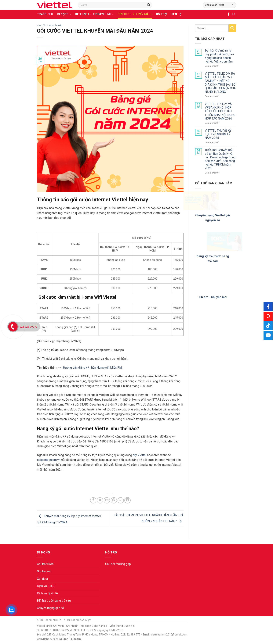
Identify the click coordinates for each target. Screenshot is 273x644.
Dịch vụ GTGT (46, 586)
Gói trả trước (45, 564)
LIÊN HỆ (176, 14)
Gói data (42, 579)
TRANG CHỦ (45, 14)
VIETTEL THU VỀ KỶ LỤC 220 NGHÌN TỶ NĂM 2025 (218, 134)
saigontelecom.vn (49, 460)
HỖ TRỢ (161, 14)
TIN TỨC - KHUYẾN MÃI (50, 25)
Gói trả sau (44, 571)
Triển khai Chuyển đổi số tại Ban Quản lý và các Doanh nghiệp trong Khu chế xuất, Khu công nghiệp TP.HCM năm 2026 (220, 159)
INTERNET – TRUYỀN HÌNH (95, 14)
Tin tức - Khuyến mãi (213, 297)
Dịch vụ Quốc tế (47, 593)
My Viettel (140, 455)
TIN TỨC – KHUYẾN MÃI (135, 14)
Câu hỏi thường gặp (118, 564)
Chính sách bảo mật (77, 620)
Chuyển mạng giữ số (50, 608)
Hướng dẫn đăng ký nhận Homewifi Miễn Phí (93, 368)
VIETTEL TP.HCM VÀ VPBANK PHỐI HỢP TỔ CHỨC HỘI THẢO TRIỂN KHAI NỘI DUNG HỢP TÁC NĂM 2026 (220, 111)
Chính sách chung (49, 620)
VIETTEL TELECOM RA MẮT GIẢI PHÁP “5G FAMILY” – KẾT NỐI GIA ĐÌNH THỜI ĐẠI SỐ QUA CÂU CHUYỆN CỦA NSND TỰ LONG (220, 83)
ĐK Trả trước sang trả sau (54, 601)
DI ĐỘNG (64, 14)
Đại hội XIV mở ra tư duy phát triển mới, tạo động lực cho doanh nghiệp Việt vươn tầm (219, 56)
